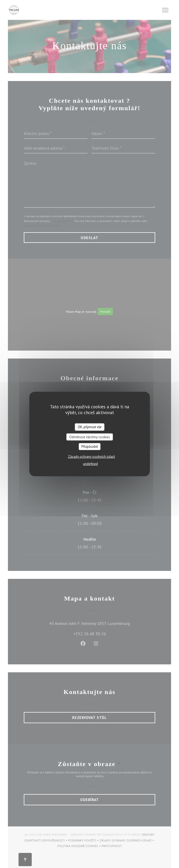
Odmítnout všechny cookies (90, 437)
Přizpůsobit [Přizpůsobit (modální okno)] (90, 447)
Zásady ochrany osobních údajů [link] (91, 456)
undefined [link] (90, 464)
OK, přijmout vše (90, 427)
